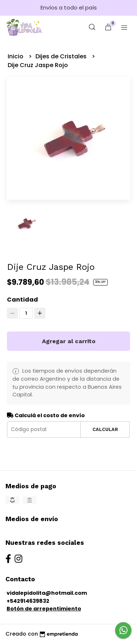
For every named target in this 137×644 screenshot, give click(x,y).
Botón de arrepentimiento (44, 609)
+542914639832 (28, 601)
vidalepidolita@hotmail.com (47, 593)
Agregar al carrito (69, 341)
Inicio (16, 56)
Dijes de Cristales (62, 56)
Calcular (105, 429)
